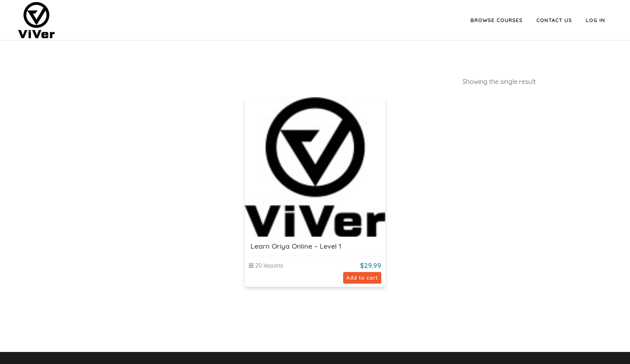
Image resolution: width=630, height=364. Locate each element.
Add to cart (362, 278)
